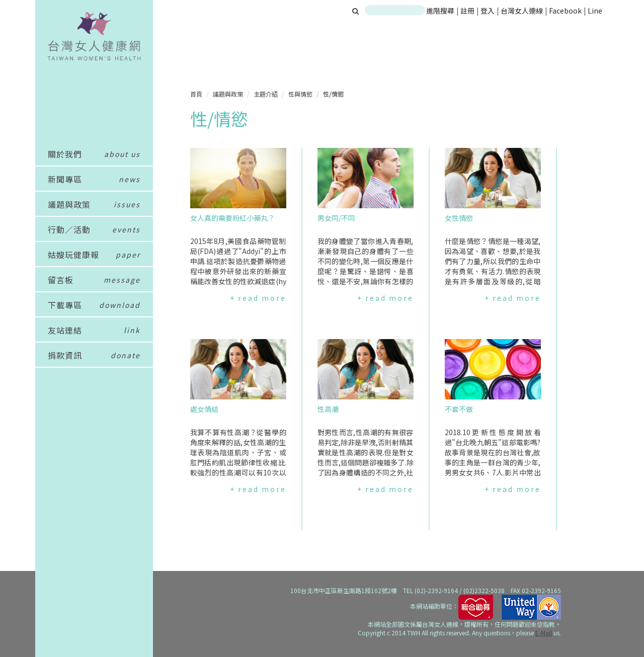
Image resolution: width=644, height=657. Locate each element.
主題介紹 (266, 94)
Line (595, 11)
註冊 (468, 11)
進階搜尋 (440, 11)
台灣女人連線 (522, 11)
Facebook (565, 11)
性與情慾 (300, 94)
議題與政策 (228, 94)
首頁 (196, 94)
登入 (488, 11)
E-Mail (544, 633)
